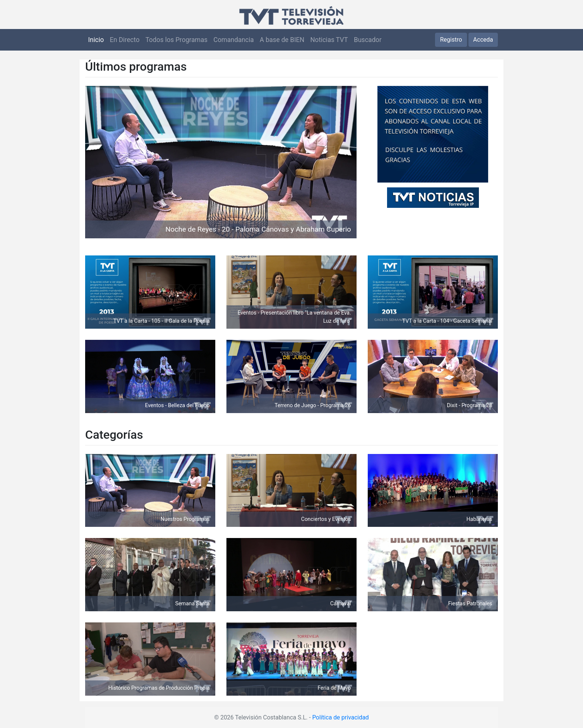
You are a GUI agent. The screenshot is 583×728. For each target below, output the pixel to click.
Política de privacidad (341, 717)
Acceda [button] (483, 40)
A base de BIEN (282, 40)
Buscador (368, 40)
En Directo (125, 40)
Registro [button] (451, 40)
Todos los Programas (176, 40)
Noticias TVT (329, 40)
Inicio (96, 40)
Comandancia (233, 40)
